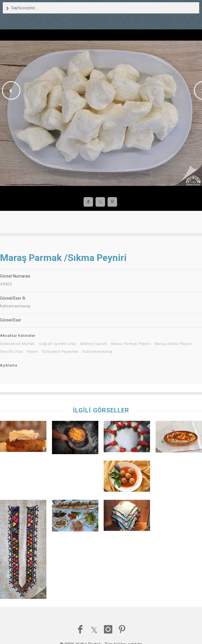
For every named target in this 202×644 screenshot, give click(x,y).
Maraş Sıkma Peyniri (174, 344)
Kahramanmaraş (98, 352)
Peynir (32, 352)
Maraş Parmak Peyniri (131, 344)
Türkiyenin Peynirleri (60, 352)
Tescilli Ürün (11, 352)
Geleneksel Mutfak (17, 344)
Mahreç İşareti (94, 344)
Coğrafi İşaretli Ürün (58, 344)
